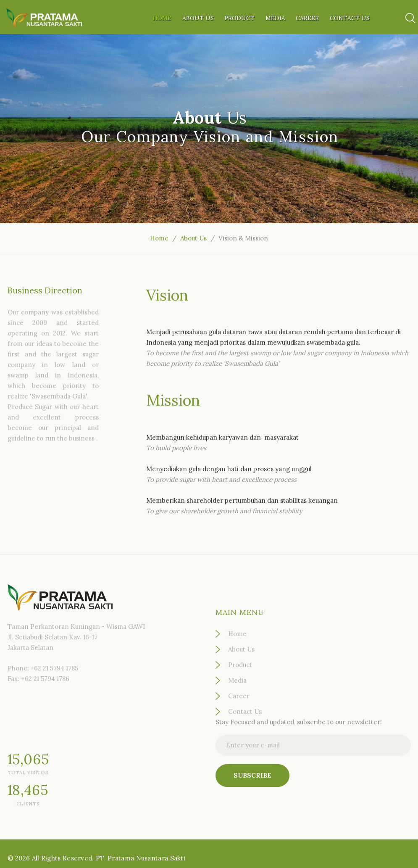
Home (162, 18)
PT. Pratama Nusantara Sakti (141, 858)
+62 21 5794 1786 (45, 679)
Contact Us (350, 18)
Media (275, 18)
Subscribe (252, 775)
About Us (198, 18)
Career (307, 18)
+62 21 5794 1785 (54, 668)
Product (239, 18)
